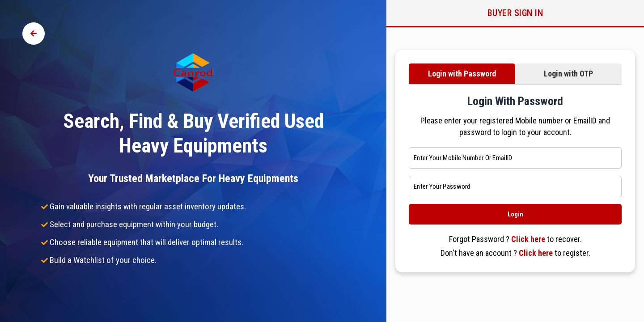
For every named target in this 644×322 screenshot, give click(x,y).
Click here (528, 239)
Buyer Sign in (515, 13)
